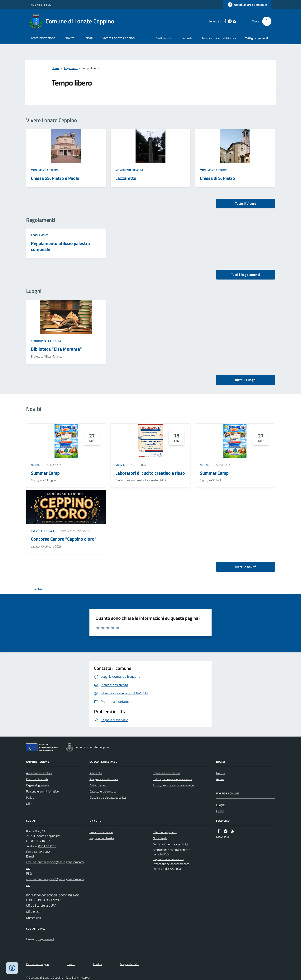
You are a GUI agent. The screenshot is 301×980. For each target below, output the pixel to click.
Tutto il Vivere (246, 203)
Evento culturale (43, 531)
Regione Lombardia (40, 5)
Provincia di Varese (101, 832)
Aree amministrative (39, 773)
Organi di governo (37, 785)
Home (55, 68)
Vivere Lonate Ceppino (119, 38)
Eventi (220, 811)
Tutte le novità (246, 567)
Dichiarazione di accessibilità (171, 844)
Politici (30, 797)
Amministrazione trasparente (171, 850)
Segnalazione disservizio (168, 859)
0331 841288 (47, 846)
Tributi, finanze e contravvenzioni (174, 785)
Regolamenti (40, 235)
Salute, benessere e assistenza (172, 779)
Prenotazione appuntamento (171, 864)
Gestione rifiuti (164, 38)
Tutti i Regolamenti (246, 275)
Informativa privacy (165, 832)
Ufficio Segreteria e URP (41, 905)
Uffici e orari (34, 912)
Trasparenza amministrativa (219, 38)
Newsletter (223, 837)
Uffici (29, 804)
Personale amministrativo (42, 791)
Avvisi (220, 779)
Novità (69, 38)
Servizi (88, 38)
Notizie (36, 465)
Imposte (187, 38)
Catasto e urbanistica (103, 791)
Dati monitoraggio (37, 964)
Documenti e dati (37, 779)
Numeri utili (33, 918)
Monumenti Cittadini (45, 170)
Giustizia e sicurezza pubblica (108, 797)
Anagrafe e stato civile (104, 779)
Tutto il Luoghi (246, 380)
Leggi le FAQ (161, 854)
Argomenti (71, 68)
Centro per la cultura (46, 341)
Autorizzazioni (98, 785)
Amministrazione (43, 38)
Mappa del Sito (129, 964)
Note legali (160, 838)
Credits (98, 964)
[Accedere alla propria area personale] (247, 5)
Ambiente (96, 773)
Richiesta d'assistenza (167, 869)
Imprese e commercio (166, 773)
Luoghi (220, 805)
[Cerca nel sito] (265, 21)
